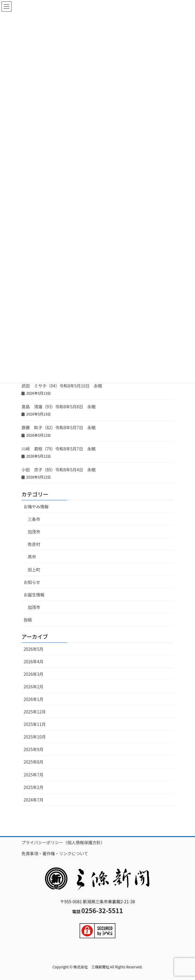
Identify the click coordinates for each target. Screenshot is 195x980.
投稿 (28, 620)
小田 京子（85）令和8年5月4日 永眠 (59, 470)
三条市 (34, 519)
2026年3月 (34, 674)
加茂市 (34, 532)
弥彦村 (34, 544)
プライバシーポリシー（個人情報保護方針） (63, 842)
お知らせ (32, 582)
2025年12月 (35, 712)
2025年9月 (34, 749)
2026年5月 (34, 649)
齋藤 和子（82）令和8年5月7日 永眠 (59, 427)
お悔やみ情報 (36, 507)
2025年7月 (34, 775)
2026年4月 (34, 661)
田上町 (34, 570)
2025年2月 (34, 787)
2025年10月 (35, 737)
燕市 (32, 557)
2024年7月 (34, 800)
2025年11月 (35, 724)
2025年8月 (34, 762)
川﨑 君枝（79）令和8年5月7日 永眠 (59, 449)
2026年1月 (34, 699)
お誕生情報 (34, 595)
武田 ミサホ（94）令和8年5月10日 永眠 (62, 386)
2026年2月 (34, 687)
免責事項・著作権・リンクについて (55, 853)
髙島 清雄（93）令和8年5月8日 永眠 (59, 407)
